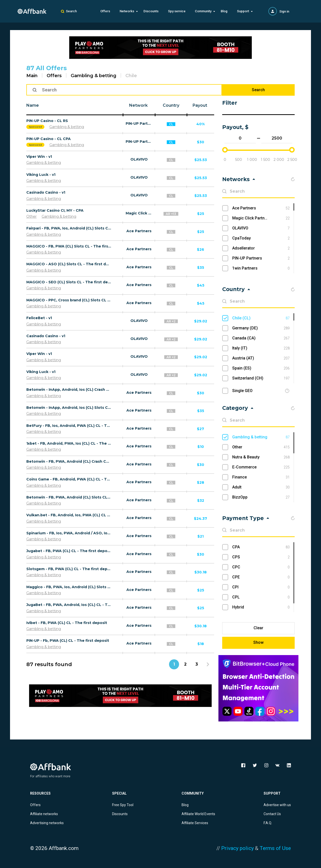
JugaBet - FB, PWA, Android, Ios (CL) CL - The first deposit (69, 605)
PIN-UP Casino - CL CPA (49, 139)
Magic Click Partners (139, 213)
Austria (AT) (261, 358)
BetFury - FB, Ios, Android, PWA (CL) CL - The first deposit (69, 426)
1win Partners (261, 268)
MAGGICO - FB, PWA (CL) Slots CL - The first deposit (69, 246)
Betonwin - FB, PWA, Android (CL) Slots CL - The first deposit (69, 497)
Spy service (177, 11)
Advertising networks (47, 823)
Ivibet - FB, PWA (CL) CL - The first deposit (67, 623)
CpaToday (261, 238)
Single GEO (242, 391)
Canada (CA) (261, 338)
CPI (261, 587)
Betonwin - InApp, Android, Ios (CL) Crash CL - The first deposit (69, 390)
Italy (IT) (261, 348)
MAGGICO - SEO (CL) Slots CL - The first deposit (69, 282)
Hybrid (261, 607)
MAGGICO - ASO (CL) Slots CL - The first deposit (69, 264)
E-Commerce (261, 467)
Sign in (284, 11)
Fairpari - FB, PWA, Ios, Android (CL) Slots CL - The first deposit (69, 228)
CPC (261, 567)
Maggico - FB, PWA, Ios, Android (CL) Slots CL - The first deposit (69, 587)
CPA (261, 547)
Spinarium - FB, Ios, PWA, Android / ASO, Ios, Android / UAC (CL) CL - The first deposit (69, 533)
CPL (261, 597)
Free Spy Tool (123, 805)
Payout (200, 105)
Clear (258, 628)
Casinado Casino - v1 (46, 192)
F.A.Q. (268, 823)
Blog (224, 11)
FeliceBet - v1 (39, 318)
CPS (261, 557)
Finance (261, 477)
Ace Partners (139, 231)
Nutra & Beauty (261, 457)
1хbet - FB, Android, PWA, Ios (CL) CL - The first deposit (69, 443)
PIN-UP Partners (139, 123)
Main (32, 76)
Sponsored (35, 127)
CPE (261, 577)
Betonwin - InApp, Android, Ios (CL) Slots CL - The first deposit (69, 408)
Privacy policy (237, 848)
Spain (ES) (261, 368)
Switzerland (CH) (261, 378)
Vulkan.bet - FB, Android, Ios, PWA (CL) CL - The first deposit (69, 515)
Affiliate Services (195, 823)
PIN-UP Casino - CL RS (47, 121)
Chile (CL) (261, 318)
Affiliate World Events (198, 814)
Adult (261, 487)
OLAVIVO (139, 159)
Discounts (151, 11)
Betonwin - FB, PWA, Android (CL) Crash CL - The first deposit (69, 461)
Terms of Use (275, 848)
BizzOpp (261, 497)
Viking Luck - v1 (41, 175)
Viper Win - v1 (39, 157)
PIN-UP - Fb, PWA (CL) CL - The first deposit (68, 641)
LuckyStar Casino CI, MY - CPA (55, 210)
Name (33, 105)
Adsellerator (261, 248)
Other (31, 216)
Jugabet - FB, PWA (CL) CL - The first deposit (69, 551)
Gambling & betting (94, 76)
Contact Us (272, 814)
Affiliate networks (44, 814)
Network (138, 105)
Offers (105, 11)
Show (258, 642)
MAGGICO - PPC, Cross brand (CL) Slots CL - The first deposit (69, 300)
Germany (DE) (261, 328)
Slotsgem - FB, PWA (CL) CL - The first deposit (69, 569)
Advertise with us (277, 805)
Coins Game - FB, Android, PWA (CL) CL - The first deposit (69, 479)
